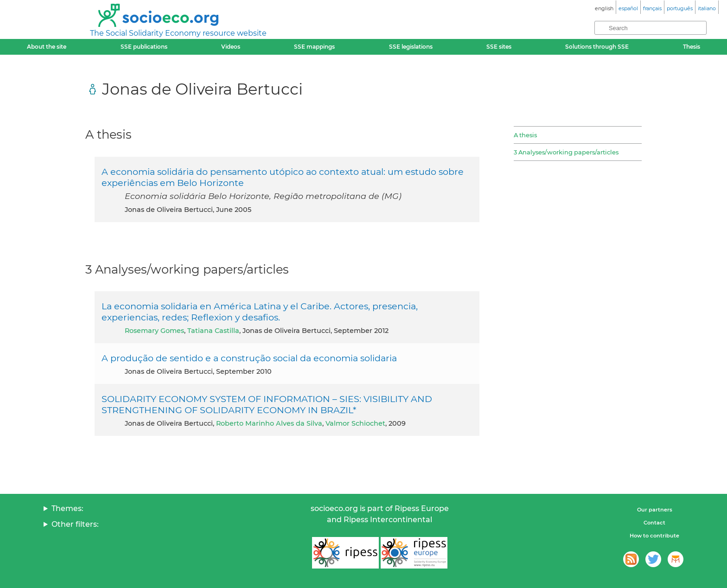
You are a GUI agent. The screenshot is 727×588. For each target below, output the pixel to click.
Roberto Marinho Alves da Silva (269, 423)
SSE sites (499, 47)
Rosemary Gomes (154, 331)
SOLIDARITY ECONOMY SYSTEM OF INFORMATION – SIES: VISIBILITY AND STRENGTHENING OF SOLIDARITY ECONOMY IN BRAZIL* (267, 404)
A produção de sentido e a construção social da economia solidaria (249, 358)
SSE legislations (411, 47)
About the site (47, 47)
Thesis (692, 47)
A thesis (525, 135)
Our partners (655, 510)
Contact (654, 523)
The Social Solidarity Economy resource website (178, 33)
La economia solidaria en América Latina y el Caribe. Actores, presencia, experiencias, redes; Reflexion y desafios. (260, 312)
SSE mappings (314, 47)
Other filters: (75, 524)
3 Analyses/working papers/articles (566, 152)
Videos (231, 47)
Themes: (67, 508)
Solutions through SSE (597, 47)
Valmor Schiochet (355, 423)
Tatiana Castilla (213, 331)
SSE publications (144, 47)
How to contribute (654, 536)
